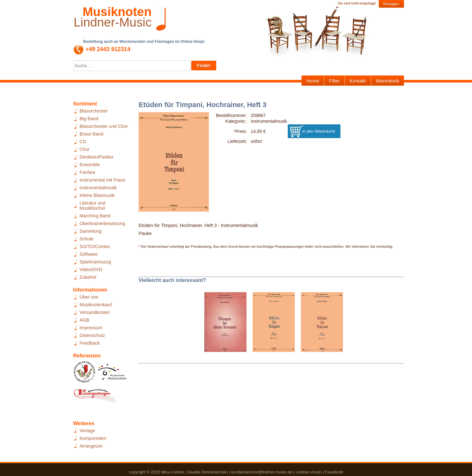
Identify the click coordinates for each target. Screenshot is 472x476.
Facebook (334, 472)
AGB (84, 320)
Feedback (90, 343)
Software (89, 254)
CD (83, 142)
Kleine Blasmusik (97, 195)
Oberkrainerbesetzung (102, 223)
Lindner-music (309, 472)
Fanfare (88, 172)
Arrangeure (91, 446)
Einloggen (391, 4)
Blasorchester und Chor (104, 126)
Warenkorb (388, 81)
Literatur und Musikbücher (93, 206)
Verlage (87, 431)
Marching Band (95, 216)
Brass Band (91, 134)
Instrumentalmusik (98, 188)
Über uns (89, 297)
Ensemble (90, 165)
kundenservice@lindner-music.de (262, 472)
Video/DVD (91, 269)
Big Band (89, 119)
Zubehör (88, 277)
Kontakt (358, 81)
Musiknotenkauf (96, 305)
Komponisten (93, 438)
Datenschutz (92, 335)
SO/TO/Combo (95, 246)
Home (313, 81)
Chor (84, 149)
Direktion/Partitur (97, 157)
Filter (334, 81)
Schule (87, 239)
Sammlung (91, 231)
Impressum (91, 328)
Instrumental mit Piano (102, 180)
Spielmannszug (95, 262)
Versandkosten (95, 312)
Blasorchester (94, 111)
